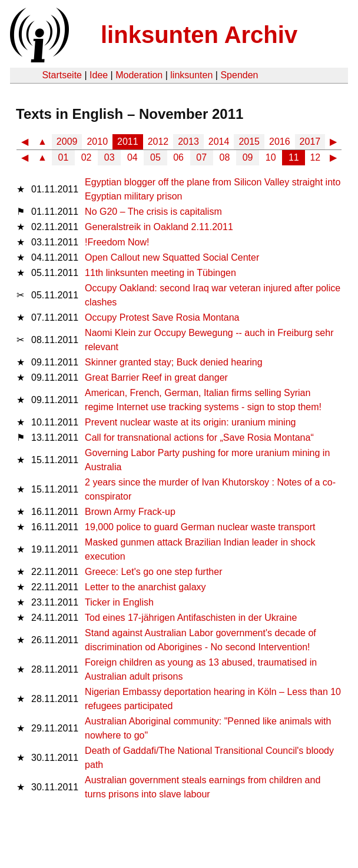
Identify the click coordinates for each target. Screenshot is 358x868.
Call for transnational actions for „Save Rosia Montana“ (199, 438)
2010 (97, 142)
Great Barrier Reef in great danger (156, 378)
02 (87, 157)
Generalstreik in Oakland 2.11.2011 (159, 227)
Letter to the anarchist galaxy (145, 587)
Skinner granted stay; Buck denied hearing (174, 362)
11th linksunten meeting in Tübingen (160, 273)
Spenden (239, 75)
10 (271, 157)
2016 (280, 142)
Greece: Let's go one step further (153, 572)
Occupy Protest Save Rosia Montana (162, 317)
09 (248, 157)
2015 (249, 142)
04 (132, 157)
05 (155, 157)
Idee (99, 75)
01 (64, 157)
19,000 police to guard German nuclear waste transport (200, 527)
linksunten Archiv (199, 35)
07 (201, 157)
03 (110, 157)
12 (315, 157)
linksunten (191, 75)
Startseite (62, 75)
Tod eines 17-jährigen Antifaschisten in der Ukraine (191, 618)
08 (225, 157)
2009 (67, 142)
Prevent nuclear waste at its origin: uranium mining (190, 422)
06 (178, 157)
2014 (219, 142)
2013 (188, 142)
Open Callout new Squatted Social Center (172, 257)
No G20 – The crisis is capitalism (153, 212)
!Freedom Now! (117, 242)
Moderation (139, 75)
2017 (310, 142)
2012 (158, 142)
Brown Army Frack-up (130, 512)
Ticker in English (119, 602)
